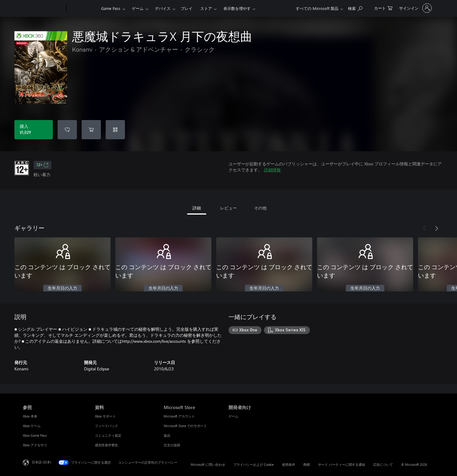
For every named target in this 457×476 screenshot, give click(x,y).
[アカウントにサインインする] (415, 8)
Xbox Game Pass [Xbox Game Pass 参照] (35, 435)
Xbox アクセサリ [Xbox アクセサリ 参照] (35, 445)
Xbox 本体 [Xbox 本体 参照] (30, 416)
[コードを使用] (115, 130)
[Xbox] (83, 8)
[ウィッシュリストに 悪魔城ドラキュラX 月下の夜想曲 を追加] (67, 130)
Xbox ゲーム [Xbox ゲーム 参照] (32, 426)
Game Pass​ (111, 8)
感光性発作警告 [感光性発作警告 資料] (106, 445)
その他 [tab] (260, 208)
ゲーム (138, 8)
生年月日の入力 (62, 288)
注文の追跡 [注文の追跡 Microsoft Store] (172, 445)
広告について (383, 464)
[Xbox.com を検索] (355, 8)
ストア (206, 8)
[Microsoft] (43, 8)
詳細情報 (272, 170)
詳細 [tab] (197, 208)
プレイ (187, 8)
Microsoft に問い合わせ (208, 464)
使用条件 (289, 464)
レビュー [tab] (228, 208)
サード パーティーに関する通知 (342, 464)
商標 (307, 464)
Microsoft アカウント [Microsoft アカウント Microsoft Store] (179, 416)
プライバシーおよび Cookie (254, 464)
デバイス (163, 8)
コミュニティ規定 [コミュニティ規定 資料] (108, 435)
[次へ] (437, 228)
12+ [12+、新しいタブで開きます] (42, 165)
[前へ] (425, 228)
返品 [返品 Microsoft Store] (167, 435)
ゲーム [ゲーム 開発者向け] (233, 416)
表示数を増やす (237, 8)
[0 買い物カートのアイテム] (383, 8)
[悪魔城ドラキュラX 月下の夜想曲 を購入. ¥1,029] (34, 130)
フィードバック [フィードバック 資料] (106, 426)
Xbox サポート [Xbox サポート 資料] (105, 416)
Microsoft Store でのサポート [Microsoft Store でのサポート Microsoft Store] (185, 426)
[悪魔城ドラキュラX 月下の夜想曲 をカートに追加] (91, 130)
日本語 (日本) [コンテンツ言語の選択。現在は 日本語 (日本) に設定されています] (41, 462)
